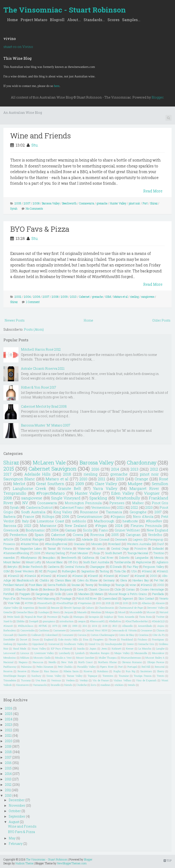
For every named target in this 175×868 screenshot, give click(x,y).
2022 (134, 507)
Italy (25, 521)
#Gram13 (14, 576)
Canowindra (28, 630)
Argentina (28, 608)
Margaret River (144, 488)
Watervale (84, 548)
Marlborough (104, 521)
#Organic (118, 517)
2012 (154, 469)
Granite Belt (69, 488)
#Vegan (101, 526)
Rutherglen (69, 571)
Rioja (97, 553)
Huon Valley (39, 649)
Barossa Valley (51, 203)
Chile (118, 589)
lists (94, 685)
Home (12, 20)
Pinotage (66, 598)
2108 (105, 626)
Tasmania (114, 512)
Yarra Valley (105, 488)
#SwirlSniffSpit (65, 603)
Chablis (44, 580)
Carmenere (59, 630)
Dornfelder (9, 639)
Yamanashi (40, 685)
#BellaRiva (115, 621)
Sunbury (36, 676)
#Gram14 (30, 576)
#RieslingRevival (56, 544)
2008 (36, 203)
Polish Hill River (87, 598)
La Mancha (145, 649)
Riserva (88, 671)
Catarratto (76, 630)
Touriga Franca (143, 676)
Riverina (97, 535)
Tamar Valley (75, 676)
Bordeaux (49, 589)
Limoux (25, 653)
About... (74, 20)
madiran (105, 685)
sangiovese (148, 297)
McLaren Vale (49, 463)
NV (25, 503)
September (17, 816)
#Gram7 (124, 576)
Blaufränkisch (25, 580)
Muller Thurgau (108, 658)
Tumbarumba (122, 562)
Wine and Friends (41, 135)
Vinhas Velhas (122, 680)
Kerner (130, 649)
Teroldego (104, 585)
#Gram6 (109, 576)
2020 (149, 507)
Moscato (97, 544)
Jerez (104, 649)
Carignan (133, 535)
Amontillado (145, 626)
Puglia (65, 617)
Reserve (22, 671)
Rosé (164, 479)
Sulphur (108, 617)
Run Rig (131, 671)
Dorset (24, 639)
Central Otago (120, 548)
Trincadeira (10, 680)
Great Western (24, 571)
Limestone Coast (50, 521)
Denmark (121, 539)
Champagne (97, 567)
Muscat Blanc (55, 562)
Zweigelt (34, 621)
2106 (37, 553)
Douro (36, 639)
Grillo (58, 594)
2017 (8, 474)
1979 (55, 626)
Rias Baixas (51, 671)
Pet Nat (159, 580)
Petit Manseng (46, 598)
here (57, 86)
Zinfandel (158, 548)
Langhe (160, 649)
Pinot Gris (160, 503)
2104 (95, 626)
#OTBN (29, 603)
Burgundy (66, 589)
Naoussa (38, 662)
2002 (18, 297)
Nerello (52, 662)
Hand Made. (20, 649)
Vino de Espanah (146, 680)
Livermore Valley (44, 653)
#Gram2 (46, 576)
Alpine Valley (11, 608)
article (8, 539)
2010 (73, 297)
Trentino (159, 553)
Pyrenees (117, 503)
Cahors (90, 608)
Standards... (94, 20)
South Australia (33, 512)
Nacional (8, 662)
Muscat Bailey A (155, 658)
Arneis (101, 548)
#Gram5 (93, 576)
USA (134, 571)
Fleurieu (9, 548)
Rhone (35, 671)
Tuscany (26, 680)
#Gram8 (140, 576)
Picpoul (52, 571)
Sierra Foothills (57, 585)
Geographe (138, 512)
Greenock (11, 530)
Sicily (87, 530)
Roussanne (89, 512)
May (12, 838)
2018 (67, 474)
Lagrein (138, 539)
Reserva (8, 671)
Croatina (143, 635)
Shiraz (154, 203)
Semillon (160, 484)
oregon (82, 621)
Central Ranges (32, 539)
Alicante (160, 603)
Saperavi (128, 598)
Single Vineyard (66, 498)
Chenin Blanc (63, 580)
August (14, 822)
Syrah (14, 208)
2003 (7, 589)
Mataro (99, 594)
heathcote (130, 521)
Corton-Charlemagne (103, 635)
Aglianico (162, 562)
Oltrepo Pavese (156, 662)
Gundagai (44, 612)
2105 (125, 603)
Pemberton (18, 535)
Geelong (8, 644)
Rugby (117, 671)
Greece (130, 644)
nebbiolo (79, 521)
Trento (161, 676)
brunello (55, 685)
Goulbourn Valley (74, 644)
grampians (49, 621)
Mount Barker (12, 562)
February (16, 844)
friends (68, 685)
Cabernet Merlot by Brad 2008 (44, 406)
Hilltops (48, 517)
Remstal (160, 667)
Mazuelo (82, 612)
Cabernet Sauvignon (53, 469)
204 (85, 626)
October (15, 811)
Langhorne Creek (30, 488)
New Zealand (76, 526)
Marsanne (48, 526)
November (17, 805)
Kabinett (117, 649)
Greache (8, 612)
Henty (57, 612)
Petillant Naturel (14, 585)
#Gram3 (62, 576)
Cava (80, 589)
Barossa (10, 526)
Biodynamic (35, 530)
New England (157, 530)
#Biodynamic (29, 558)
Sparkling (98, 498)
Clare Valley (106, 484)
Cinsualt (8, 635)
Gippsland (38, 644)
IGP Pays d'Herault (62, 649)
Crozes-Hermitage (152, 589)
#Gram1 (147, 571)
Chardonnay (142, 463)
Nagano (23, 662)
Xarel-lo (8, 621)
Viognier (152, 493)
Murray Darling (55, 553)
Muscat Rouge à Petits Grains (128, 594)
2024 (119, 526)
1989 (65, 626)
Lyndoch (80, 653)
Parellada (158, 594)
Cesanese (146, 630)
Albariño (20, 589)
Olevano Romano (132, 662)
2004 (27, 297)
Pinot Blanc (36, 585)
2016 (95, 469)
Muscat (151, 612)
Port (145, 203)
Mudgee (135, 484)
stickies (119, 685)
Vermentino (101, 507)
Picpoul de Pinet (34, 617)
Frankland (127, 639)
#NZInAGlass (26, 626)
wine (133, 585)
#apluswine (144, 562)
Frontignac (158, 639)
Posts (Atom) (34, 329)
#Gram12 (147, 585)
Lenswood (9, 653)
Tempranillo (15, 493)
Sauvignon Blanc (19, 479)
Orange (141, 479)
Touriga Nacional (138, 553)
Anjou (161, 626)
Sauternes (146, 671)
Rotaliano (103, 671)
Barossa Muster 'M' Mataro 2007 (46, 425)
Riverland (114, 544)
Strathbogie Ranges (15, 676)
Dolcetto (124, 558)
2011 (102, 479)
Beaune (55, 608)
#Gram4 (77, 576)
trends (132, 685)
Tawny (89, 585)
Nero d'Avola (143, 517)
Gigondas (22, 644)
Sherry (161, 671)
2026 (9, 708)
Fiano (103, 530)
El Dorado (116, 567)
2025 (108, 603)
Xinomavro (22, 685)
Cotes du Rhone (87, 580)
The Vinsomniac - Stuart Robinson (65, 10)
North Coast (85, 662)
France (29, 517)
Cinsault (104, 539)
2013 (134, 469)
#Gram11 (163, 571)
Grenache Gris (146, 644)
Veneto (164, 598)
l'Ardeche (82, 685)
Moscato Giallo (42, 658)
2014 (115, 469)
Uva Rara (41, 680)
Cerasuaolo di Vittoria (124, 630)
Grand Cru (94, 644)
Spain (39, 535)
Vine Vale (14, 603)
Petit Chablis (65, 667)
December (17, 800)
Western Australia (139, 544)
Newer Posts (15, 320)
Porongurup (156, 539)
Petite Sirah (14, 617)
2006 (37, 297)
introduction (67, 621)
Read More (153, 191)
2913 (115, 626)
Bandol (42, 608)
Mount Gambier (85, 658)
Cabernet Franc (72, 507)
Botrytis (13, 567)
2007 (27, 203)
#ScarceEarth (45, 603)
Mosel (122, 612)
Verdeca (70, 680)
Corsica (82, 635)
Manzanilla (141, 653)
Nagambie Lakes (31, 548)
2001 (99, 603)
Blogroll (57, 20)
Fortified (9, 594)
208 (117, 603)
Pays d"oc (10, 598)
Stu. (35, 145)
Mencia (159, 558)
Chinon (161, 630)
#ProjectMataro (50, 493)
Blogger (157, 97)
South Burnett (114, 553)
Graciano (79, 544)
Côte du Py (158, 635)
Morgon (110, 612)
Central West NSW (97, 630)
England (49, 639)
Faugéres (98, 639)
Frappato (25, 594)
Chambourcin (106, 608)
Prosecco (9, 544)
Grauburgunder (113, 644)
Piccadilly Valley (86, 667)
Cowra (78, 535)
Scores (113, 20)
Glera (124, 580)
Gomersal (54, 644)
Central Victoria (75, 567)
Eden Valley (123, 493)
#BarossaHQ (97, 621)
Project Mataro (34, 20)
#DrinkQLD (158, 621)
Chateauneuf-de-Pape (131, 608)
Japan (93, 649)
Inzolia (81, 649)
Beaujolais (49, 558)
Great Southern (50, 484)
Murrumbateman (131, 658)
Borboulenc (10, 630)
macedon (9, 558)
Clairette (22, 635)
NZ (41, 571)
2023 (28, 526)
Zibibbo (21, 621)
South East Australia (96, 562)
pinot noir (134, 203)
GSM (108, 297)
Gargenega (42, 594)
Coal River (107, 558)
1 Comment (33, 302)
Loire (70, 594)
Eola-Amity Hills (68, 639)
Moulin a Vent (63, 658)
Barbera (9, 517)
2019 (120, 479)
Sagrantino (88, 571)
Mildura (25, 658)
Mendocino (10, 658)
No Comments (34, 208)
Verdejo (84, 680)
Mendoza (96, 612)
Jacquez (69, 612)
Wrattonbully (128, 498)
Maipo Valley (122, 653)
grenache (102, 203)
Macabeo (84, 594)
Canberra (54, 567)
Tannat (52, 548)
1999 (75, 626)
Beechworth (69, 203)
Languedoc (142, 558)
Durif (161, 544)
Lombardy (65, 653)
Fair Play (133, 567)
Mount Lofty (33, 562)
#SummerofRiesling (16, 553)
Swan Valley (54, 676)
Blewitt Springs (72, 608)
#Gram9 (8, 626)
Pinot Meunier (79, 553)
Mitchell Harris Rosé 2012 (41, 349)
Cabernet (84, 297)
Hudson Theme (24, 863)
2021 (120, 507)
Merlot (19, 484)
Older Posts (161, 320)
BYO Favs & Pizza (40, 229)
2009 (64, 297)
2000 (153, 576)
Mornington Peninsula (83, 503)
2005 (18, 203)
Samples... (131, 20)
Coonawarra (87, 203)
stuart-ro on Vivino (18, 47)
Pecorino (26, 598)
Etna (86, 639)
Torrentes (108, 676)
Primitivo (140, 548)
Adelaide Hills (37, 474)
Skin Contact (146, 598)
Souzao (76, 585)
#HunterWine (30, 544)
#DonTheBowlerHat (137, 621)
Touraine (124, 676)
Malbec (138, 503)
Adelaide (87, 539)
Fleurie (112, 639)
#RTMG (43, 626)
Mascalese (158, 653)
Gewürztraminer (90, 517)
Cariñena (44, 630)
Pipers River (107, 667)
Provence (52, 617)
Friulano (142, 639)
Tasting (104, 571)
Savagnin (94, 617)
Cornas (130, 589)
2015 (9, 469)
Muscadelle (136, 612)
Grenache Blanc (25, 612)
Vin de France (101, 680)
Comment (68, 635)
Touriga (120, 585)
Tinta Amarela (126, 617)
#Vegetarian (85, 603)
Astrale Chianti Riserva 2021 (43, 368)
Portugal (132, 667)
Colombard (51, 635)
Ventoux (56, 680)
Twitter (160, 617)
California (88, 558)
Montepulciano (63, 539)
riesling (134, 297)
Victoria (67, 548)
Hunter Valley (118, 203)
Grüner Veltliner (127, 530)
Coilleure (36, 635)
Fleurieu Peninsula (146, 526)
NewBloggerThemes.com (72, 863)
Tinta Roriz (145, 617)
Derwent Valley (156, 608)
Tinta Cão (120, 571)
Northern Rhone (107, 662)
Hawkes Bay (140, 580)
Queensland (110, 598)
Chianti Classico (99, 589)
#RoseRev (154, 521)
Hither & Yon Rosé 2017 (39, 387)
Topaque (93, 676)
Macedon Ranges (100, 653)
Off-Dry (73, 562)
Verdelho (155, 535)
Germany (109, 580)
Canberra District (39, 507)
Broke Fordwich (33, 567)
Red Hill (146, 667)
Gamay (71, 530)
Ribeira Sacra (71, 671)
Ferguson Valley (153, 567)
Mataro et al (121, 297)
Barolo (35, 589)
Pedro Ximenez (45, 667)
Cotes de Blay (126, 635)
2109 (135, 603)
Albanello (127, 626)
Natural (164, 612)
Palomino (26, 667)
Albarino (146, 603)
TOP (168, 861)
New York (67, 662)
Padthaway (10, 667)
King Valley (63, 512)
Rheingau (79, 617)
